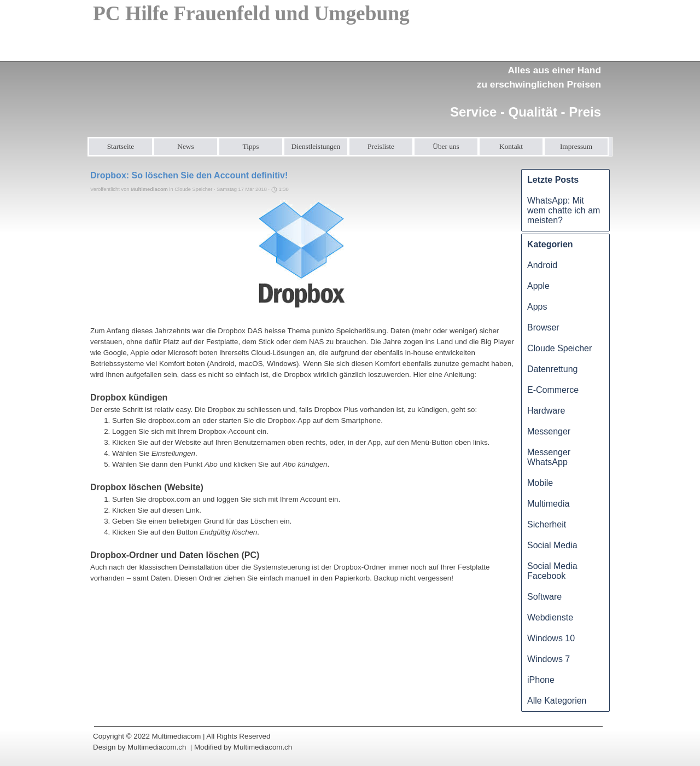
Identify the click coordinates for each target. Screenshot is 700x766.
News (185, 146)
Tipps (251, 146)
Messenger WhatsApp (549, 457)
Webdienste (550, 617)
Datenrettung (553, 369)
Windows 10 (551, 638)
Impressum (576, 146)
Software (544, 597)
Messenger (549, 431)
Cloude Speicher (559, 348)
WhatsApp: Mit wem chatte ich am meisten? (564, 210)
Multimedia (548, 504)
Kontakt (511, 146)
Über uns (446, 146)
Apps (537, 307)
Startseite (121, 146)
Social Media (552, 545)
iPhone (541, 680)
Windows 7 (549, 659)
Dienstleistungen (316, 146)
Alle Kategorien (557, 701)
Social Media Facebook (552, 571)
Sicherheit (547, 524)
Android (542, 265)
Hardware (546, 411)
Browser (543, 327)
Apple (538, 286)
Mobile (540, 483)
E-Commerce (553, 390)
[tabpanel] (522, 85)
